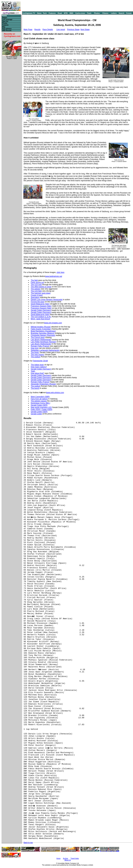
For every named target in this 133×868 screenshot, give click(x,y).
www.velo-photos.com (55, 393)
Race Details (48, 30)
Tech (45, 13)
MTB (66, 13)
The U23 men (36, 285)
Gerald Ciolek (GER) (39, 405)
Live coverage (7, 19)
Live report (61, 30)
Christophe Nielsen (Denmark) (43, 335)
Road (60, 13)
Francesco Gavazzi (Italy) (41, 306)
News (39, 13)
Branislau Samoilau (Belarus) (43, 333)
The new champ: (38, 355)
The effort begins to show (41, 287)
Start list (5, 21)
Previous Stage (73, 30)
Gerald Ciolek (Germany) (41, 310)
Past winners (7, 29)
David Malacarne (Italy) (40, 304)
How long (35, 348)
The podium (36, 357)
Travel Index (75, 858)
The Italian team (37, 365)
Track (89, 13)
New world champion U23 (41, 407)
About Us (68, 860)
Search (121, 13)
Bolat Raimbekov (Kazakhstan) (43, 331)
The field (34, 280)
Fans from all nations (39, 399)
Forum (129, 13)
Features (52, 13)
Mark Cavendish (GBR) (40, 397)
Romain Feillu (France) (40, 346)
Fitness (105, 13)
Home (4, 16)
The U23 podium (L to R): (41, 317)
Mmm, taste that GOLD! (40, 319)
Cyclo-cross (80, 13)
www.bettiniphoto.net (54, 276)
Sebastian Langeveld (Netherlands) (45, 350)
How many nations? (39, 367)
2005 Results (7, 31)
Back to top (28, 843)
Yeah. (33, 371)
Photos (97, 13)
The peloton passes (39, 401)
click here (61, 272)
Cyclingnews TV (29, 13)
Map (4, 27)
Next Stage (85, 30)
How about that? (37, 373)
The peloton (36, 289)
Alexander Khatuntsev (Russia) (43, 384)
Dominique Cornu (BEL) (40, 403)
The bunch (35, 388)
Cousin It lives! (37, 295)
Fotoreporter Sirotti (40, 361)
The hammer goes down (41, 293)
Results (37, 30)
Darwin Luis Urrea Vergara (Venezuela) (47, 300)
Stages (5, 18)
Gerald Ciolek (36, 414)
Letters (114, 13)
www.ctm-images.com (53, 323)
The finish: (35, 352)
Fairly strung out (37, 282)
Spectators (35, 297)
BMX (71, 13)
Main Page (28, 30)
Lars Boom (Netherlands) (41, 340)
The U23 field (36, 291)
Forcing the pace (38, 302)
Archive (65, 858)
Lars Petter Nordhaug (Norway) (43, 342)
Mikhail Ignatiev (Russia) (41, 327)
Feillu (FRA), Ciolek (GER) (42, 410)
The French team (38, 338)
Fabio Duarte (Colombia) (41, 329)
